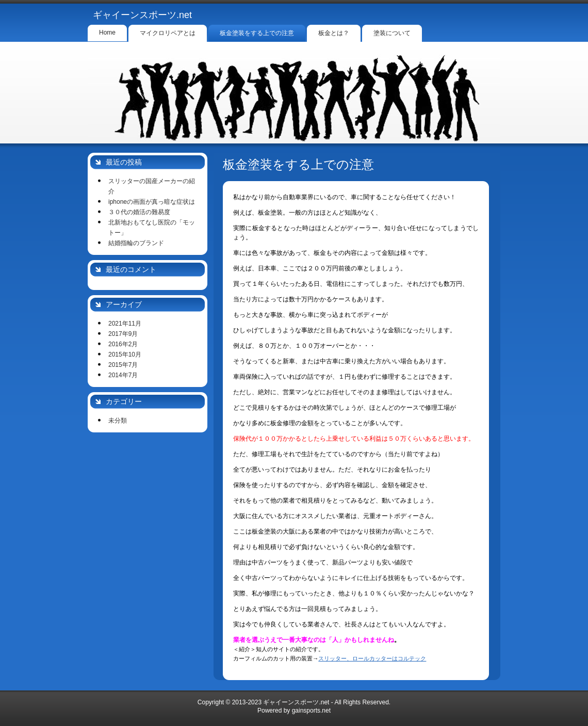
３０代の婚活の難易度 (139, 212)
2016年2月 (123, 344)
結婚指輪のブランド (136, 243)
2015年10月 (125, 354)
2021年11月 (125, 324)
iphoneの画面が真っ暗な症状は (152, 202)
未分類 (118, 421)
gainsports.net (311, 711)
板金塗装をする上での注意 (298, 164)
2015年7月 (123, 365)
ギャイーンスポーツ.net (142, 15)
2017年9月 (123, 334)
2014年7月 (123, 375)
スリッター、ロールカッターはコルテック (372, 658)
